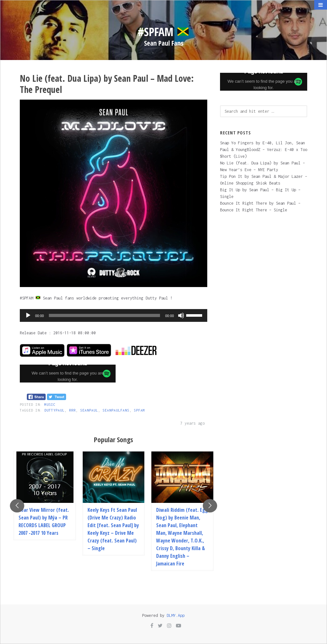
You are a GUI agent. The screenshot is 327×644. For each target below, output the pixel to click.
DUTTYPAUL (54, 410)
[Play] (28, 315)
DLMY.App (176, 615)
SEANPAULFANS (116, 410)
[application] (114, 315)
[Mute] (181, 315)
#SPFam (163, 32)
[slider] (104, 315)
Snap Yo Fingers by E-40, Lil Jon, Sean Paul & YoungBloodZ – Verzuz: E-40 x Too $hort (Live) (264, 150)
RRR (72, 410)
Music (50, 405)
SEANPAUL (89, 410)
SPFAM (139, 410)
